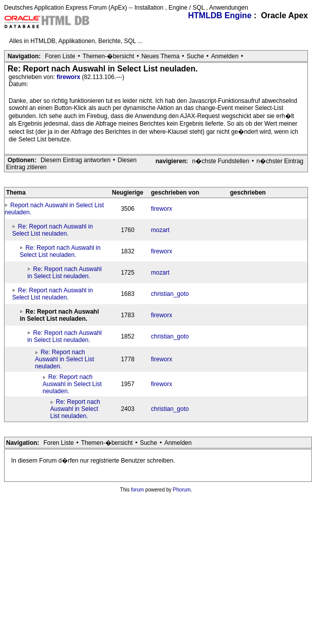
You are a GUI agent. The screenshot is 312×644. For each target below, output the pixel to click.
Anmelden (225, 56)
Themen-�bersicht (108, 56)
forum (138, 490)
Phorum (182, 490)
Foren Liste (60, 56)
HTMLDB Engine (220, 15)
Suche (196, 56)
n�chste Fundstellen (221, 161)
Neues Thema (160, 56)
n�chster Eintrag (280, 161)
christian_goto (170, 294)
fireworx (69, 77)
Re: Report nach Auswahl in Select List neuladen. (52, 230)
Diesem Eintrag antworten (75, 160)
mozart (160, 230)
